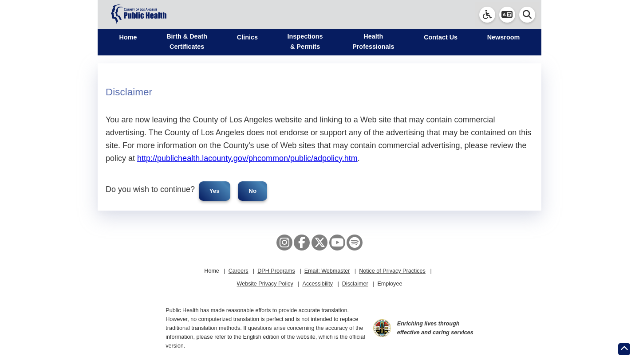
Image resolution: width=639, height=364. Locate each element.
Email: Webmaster (327, 271)
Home (128, 37)
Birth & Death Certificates (187, 41)
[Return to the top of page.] (624, 349)
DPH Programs (276, 271)
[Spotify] (355, 243)
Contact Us (441, 37)
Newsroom (504, 37)
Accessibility (318, 284)
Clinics (247, 37)
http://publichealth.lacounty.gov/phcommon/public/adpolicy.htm (247, 158)
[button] (507, 15)
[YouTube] (337, 243)
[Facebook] (302, 243)
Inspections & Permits (305, 41)
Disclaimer (355, 284)
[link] (487, 15)
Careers (239, 271)
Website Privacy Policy (265, 284)
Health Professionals (373, 41)
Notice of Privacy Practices (392, 271)
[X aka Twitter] (319, 243)
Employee (390, 284)
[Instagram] (284, 243)
